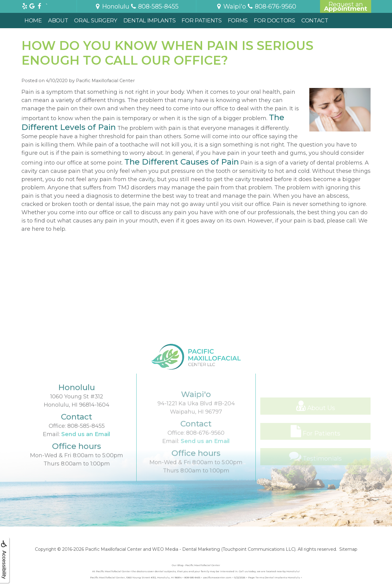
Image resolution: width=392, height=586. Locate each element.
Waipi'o (231, 6)
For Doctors (275, 21)
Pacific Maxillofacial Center (113, 549)
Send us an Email (86, 452)
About (58, 21)
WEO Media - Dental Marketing (186, 549)
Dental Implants (150, 21)
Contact (315, 21)
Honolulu (112, 6)
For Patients (202, 21)
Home (33, 21)
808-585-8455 (86, 444)
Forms (238, 21)
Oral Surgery (96, 21)
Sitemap (348, 549)
